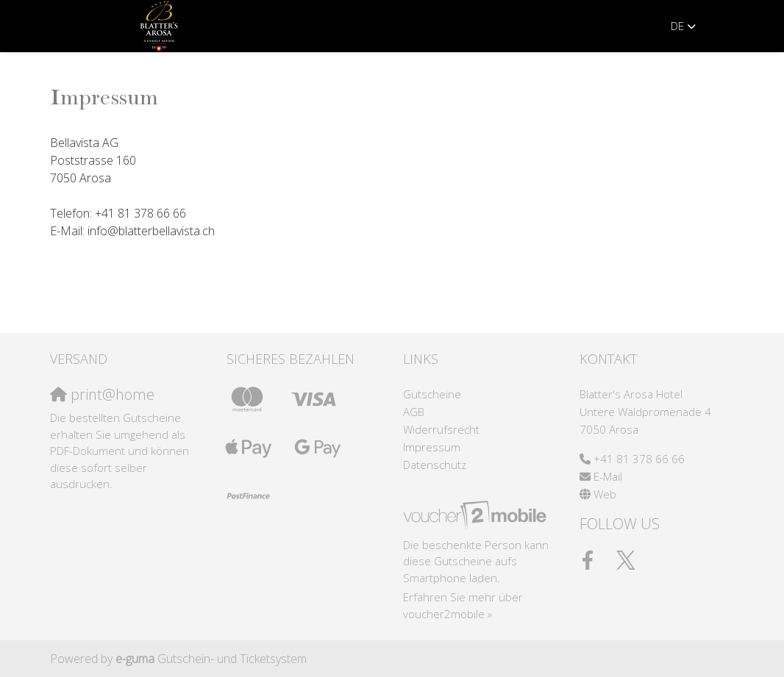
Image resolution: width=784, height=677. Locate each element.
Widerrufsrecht (441, 429)
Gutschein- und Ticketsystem (211, 659)
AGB (414, 412)
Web (605, 494)
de (677, 26)
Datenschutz (435, 465)
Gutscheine (432, 394)
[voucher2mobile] (477, 515)
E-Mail (608, 476)
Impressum (432, 447)
